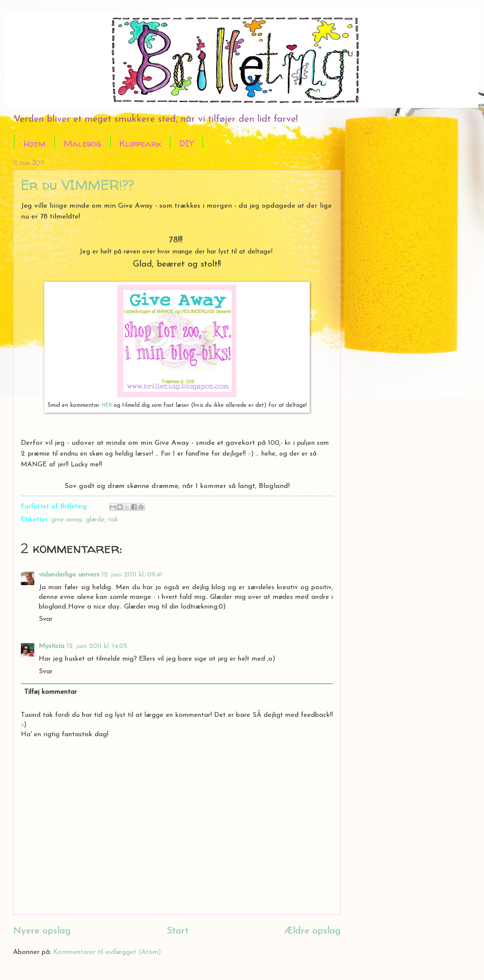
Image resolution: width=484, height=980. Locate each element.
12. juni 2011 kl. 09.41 (132, 575)
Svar (46, 619)
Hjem (34, 143)
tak (113, 520)
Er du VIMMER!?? (77, 185)
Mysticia (52, 646)
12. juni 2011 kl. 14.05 (97, 646)
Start (178, 931)
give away (66, 520)
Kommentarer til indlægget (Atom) (107, 952)
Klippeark (140, 143)
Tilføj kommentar (50, 692)
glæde (95, 520)
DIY (187, 143)
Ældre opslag (312, 931)
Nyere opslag (42, 931)
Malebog (82, 143)
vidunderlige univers (69, 575)
